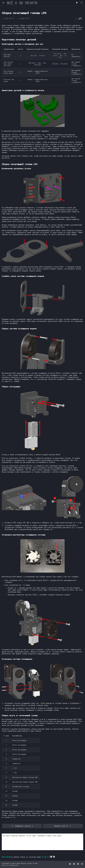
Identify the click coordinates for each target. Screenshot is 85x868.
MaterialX (14, 865)
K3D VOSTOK (6, 857)
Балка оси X (63, 826)
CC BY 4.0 (49, 857)
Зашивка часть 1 (22, 826)
